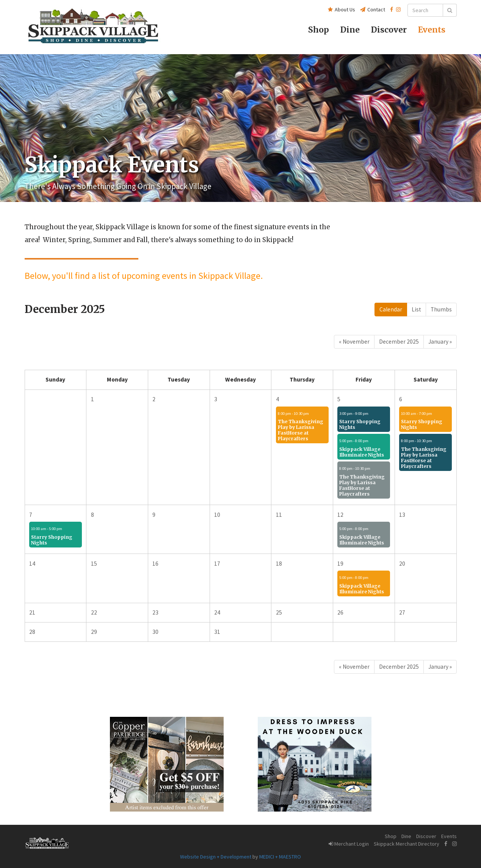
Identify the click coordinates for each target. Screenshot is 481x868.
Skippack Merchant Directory (407, 844)
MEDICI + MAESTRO (280, 857)
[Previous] (354, 342)
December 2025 (399, 342)
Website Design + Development (216, 857)
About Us (342, 9)
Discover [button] (389, 30)
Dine (350, 30)
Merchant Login (349, 844)
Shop (319, 30)
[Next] (440, 342)
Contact (373, 9)
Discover (426, 836)
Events (432, 30)
